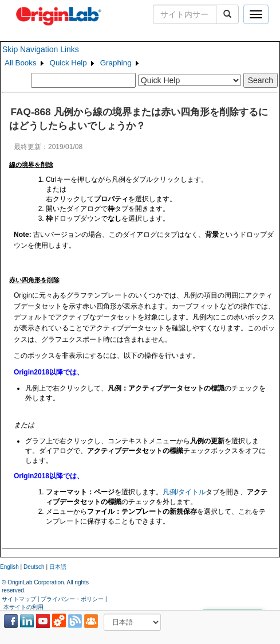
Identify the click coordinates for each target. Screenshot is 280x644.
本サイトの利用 (23, 607)
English (9, 567)
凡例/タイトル (184, 492)
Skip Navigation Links (41, 49)
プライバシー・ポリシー (72, 599)
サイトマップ (19, 599)
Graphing (116, 63)
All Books (21, 63)
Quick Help (68, 63)
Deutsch (34, 567)
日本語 (58, 567)
